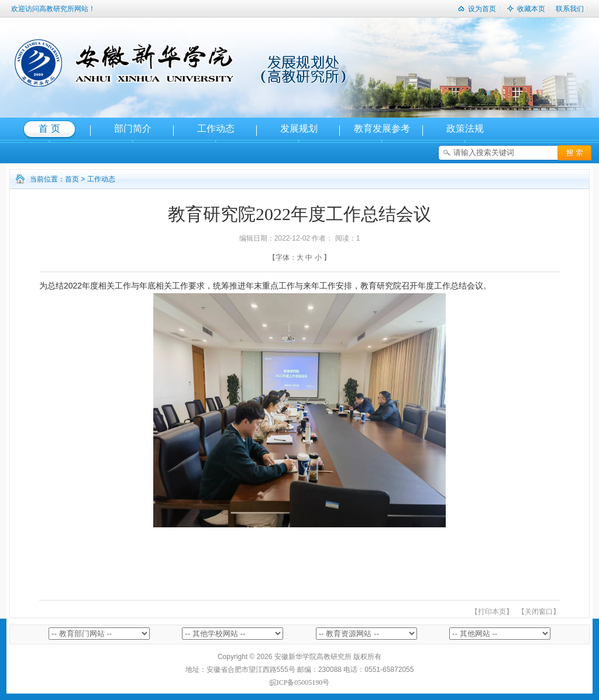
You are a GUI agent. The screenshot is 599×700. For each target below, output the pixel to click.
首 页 (49, 128)
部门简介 (133, 128)
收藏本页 (526, 6)
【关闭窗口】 (539, 612)
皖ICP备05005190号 (300, 682)
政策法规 (465, 128)
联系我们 (570, 9)
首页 (72, 179)
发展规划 (299, 128)
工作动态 (216, 128)
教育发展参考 (382, 128)
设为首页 (477, 6)
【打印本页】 (492, 612)
